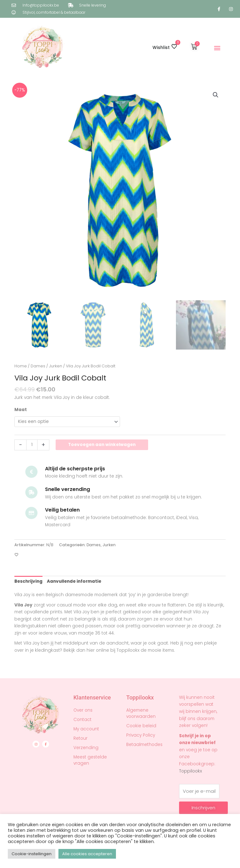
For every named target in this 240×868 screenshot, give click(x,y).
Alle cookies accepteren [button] (87, 854)
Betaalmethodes (144, 745)
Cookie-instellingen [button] (32, 854)
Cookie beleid (141, 726)
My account (86, 729)
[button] (217, 48)
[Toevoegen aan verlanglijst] (17, 555)
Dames (38, 366)
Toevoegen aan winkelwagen (102, 445)
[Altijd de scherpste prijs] (31, 472)
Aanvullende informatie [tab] (74, 581)
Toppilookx (190, 771)
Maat (21, 410)
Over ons (83, 710)
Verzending (86, 748)
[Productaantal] (32, 445)
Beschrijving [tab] (28, 581)
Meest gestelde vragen (90, 760)
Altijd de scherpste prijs (75, 469)
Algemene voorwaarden (141, 713)
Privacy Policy (141, 735)
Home (21, 366)
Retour (80, 738)
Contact (82, 720)
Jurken (56, 366)
